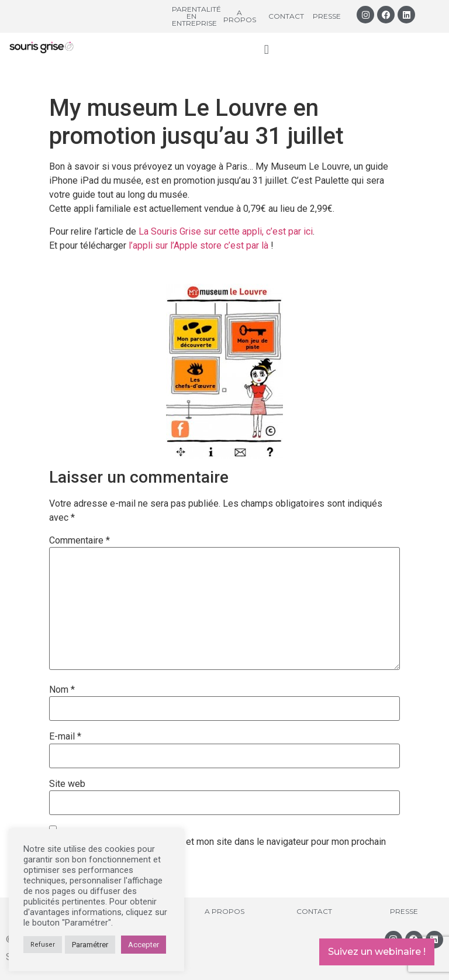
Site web (67, 784)
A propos (240, 16)
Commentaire (80, 541)
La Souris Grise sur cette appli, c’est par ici (226, 231)
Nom (62, 690)
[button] (266, 49)
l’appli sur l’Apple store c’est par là (200, 245)
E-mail (65, 737)
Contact (286, 16)
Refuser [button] (43, 945)
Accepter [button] (144, 945)
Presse (327, 16)
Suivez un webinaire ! (377, 952)
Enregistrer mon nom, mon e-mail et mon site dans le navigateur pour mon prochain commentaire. (217, 847)
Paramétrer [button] (90, 945)
